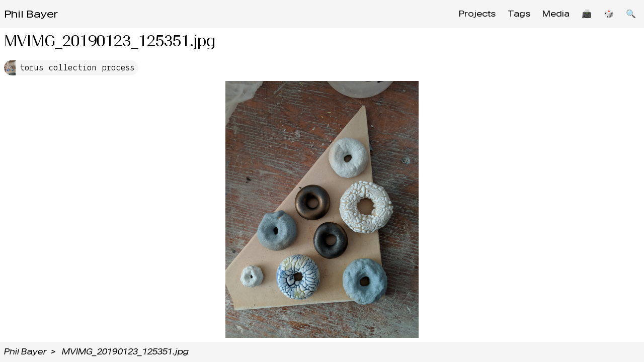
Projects (477, 14)
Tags (519, 14)
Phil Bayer (31, 14)
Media (556, 14)
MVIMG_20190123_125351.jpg (125, 352)
